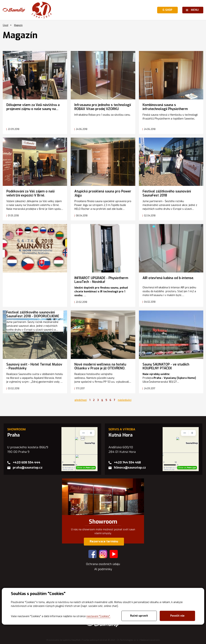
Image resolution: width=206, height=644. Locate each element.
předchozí (81, 400)
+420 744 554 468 (127, 462)
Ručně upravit (139, 616)
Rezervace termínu (104, 541)
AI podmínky (103, 569)
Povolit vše (177, 616)
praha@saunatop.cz (28, 468)
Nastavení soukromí (150, 640)
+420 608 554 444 (27, 462)
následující (125, 400)
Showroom (103, 522)
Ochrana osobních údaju (103, 564)
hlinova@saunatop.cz (130, 468)
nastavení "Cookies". (98, 616)
